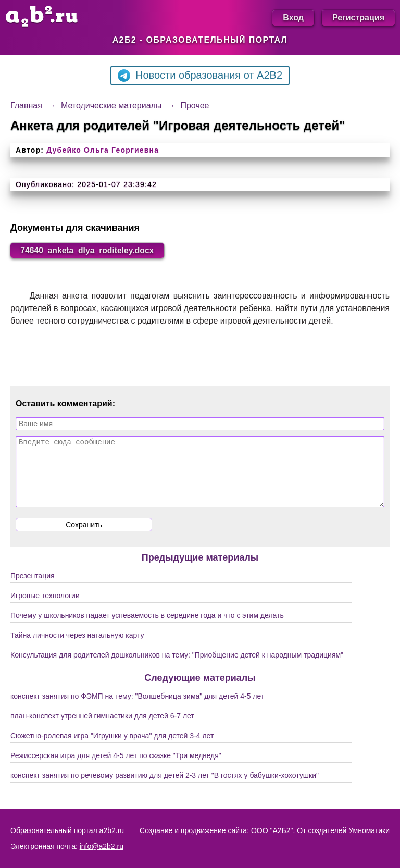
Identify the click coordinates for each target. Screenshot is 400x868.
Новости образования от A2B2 (200, 76)
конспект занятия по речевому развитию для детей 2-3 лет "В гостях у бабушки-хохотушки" (165, 788)
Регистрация (358, 17)
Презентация (33, 589)
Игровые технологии (45, 609)
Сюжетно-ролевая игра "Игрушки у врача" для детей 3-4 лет (112, 749)
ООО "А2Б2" (272, 830)
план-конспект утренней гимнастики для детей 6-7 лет (102, 729)
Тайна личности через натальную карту (77, 648)
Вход (293, 17)
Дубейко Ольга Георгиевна (103, 150)
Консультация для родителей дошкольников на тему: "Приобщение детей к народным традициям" (177, 668)
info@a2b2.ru (102, 846)
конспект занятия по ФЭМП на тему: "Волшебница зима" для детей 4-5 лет (137, 709)
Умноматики (369, 830)
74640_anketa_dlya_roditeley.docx (89, 250)
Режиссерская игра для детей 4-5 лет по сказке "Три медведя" (116, 768)
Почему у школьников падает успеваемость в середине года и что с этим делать (147, 628)
